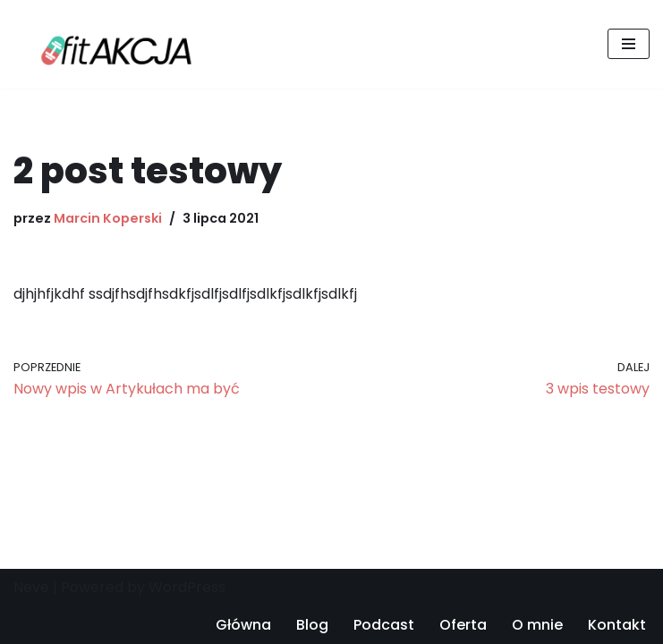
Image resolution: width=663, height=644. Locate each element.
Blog (312, 625)
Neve (31, 587)
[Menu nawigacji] (629, 44)
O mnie (537, 625)
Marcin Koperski (108, 218)
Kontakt (617, 625)
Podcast (384, 625)
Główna (243, 625)
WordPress (187, 587)
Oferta (463, 625)
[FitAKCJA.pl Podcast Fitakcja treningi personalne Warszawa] (112, 44)
